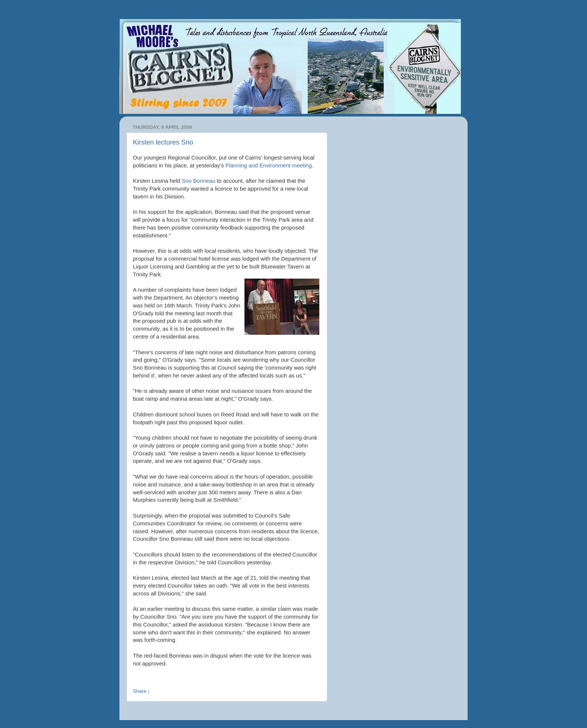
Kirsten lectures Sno (163, 142)
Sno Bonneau (198, 181)
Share (140, 691)
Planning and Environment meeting (269, 166)
